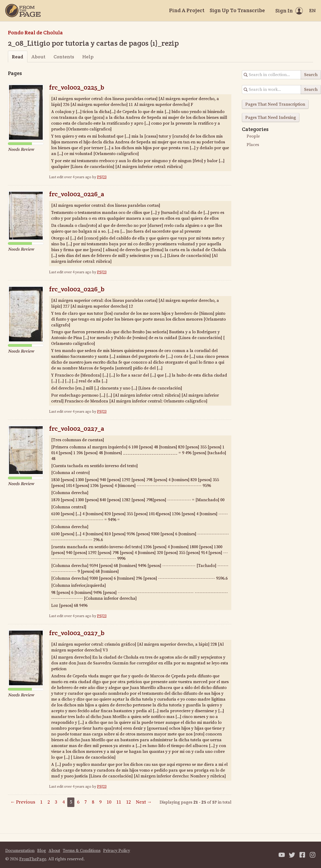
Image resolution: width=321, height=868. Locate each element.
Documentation (20, 851)
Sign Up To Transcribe (237, 10)
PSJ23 (102, 177)
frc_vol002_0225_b (77, 87)
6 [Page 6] (78, 802)
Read (18, 57)
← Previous (23, 802)
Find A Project (187, 10)
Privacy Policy (117, 851)
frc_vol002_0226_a (77, 194)
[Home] (23, 11)
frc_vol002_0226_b (77, 289)
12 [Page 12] (128, 802)
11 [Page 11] (119, 802)
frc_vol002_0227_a (77, 428)
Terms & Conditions (82, 851)
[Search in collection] (272, 75)
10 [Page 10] (109, 802)
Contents (64, 57)
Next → (144, 802)
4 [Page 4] (63, 802)
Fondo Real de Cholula (35, 32)
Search (311, 75)
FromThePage (33, 859)
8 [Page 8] (93, 802)
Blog (42, 851)
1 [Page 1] (41, 802)
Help (88, 57)
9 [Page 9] (100, 802)
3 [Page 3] (56, 802)
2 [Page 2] (49, 802)
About (38, 57)
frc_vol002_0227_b (77, 633)
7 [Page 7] (86, 802)
